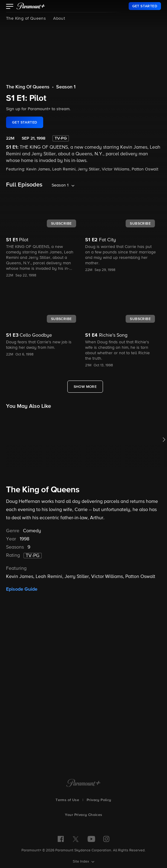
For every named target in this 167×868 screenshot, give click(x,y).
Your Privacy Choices (84, 815)
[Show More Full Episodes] (85, 387)
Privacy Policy (99, 800)
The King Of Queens (28, 87)
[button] (10, 7)
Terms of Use (67, 800)
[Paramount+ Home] (83, 784)
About (59, 18)
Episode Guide (22, 589)
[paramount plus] (31, 6)
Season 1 (66, 87)
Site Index (81, 862)
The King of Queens (26, 18)
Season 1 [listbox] (60, 185)
